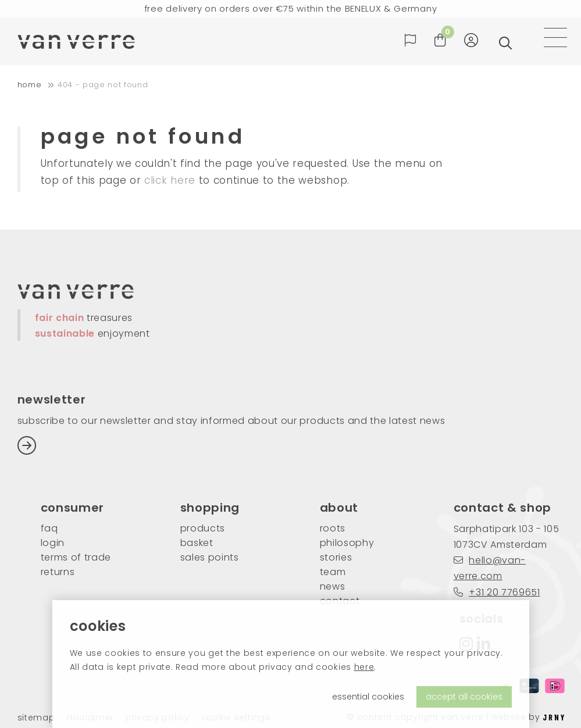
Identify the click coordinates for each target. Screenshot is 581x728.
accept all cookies (464, 697)
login (53, 543)
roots (333, 528)
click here (170, 180)
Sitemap (36, 718)
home (30, 85)
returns (58, 572)
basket (197, 543)
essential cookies (368, 697)
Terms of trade (76, 557)
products (203, 528)
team (333, 572)
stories (336, 557)
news (333, 586)
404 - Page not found (103, 85)
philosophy (347, 543)
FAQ (49, 528)
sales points (210, 557)
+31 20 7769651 (497, 592)
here (364, 667)
